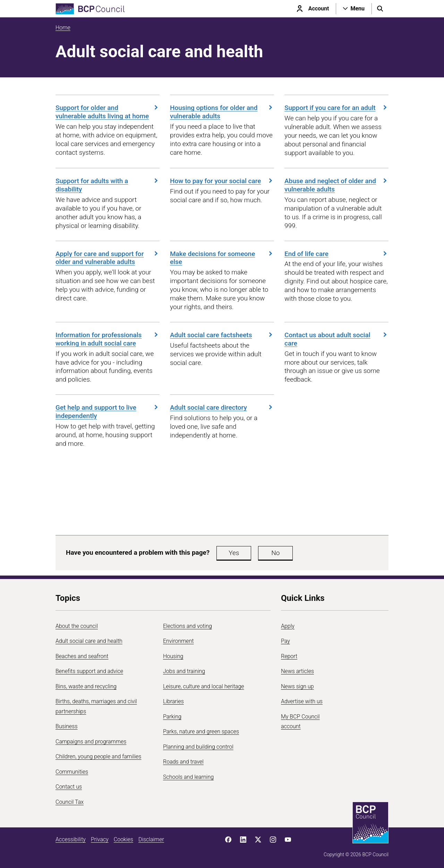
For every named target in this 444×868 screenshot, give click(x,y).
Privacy (100, 839)
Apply (288, 626)
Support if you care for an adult (336, 108)
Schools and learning (188, 777)
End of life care (336, 254)
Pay (285, 641)
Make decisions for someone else (222, 258)
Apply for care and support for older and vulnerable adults (108, 258)
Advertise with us (302, 701)
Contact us (69, 787)
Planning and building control (198, 747)
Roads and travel (183, 762)
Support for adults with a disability (108, 185)
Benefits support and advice (89, 671)
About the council (77, 626)
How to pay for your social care (222, 181)
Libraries (173, 701)
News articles (297, 671)
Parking (172, 717)
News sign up (297, 686)
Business (67, 726)
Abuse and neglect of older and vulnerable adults (336, 185)
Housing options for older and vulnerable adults (222, 112)
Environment (178, 641)
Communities (72, 772)
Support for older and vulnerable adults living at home (108, 112)
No (275, 553)
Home (63, 28)
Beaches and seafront (82, 656)
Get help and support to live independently (108, 412)
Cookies (123, 839)
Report (289, 656)
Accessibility (71, 839)
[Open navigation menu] (354, 9)
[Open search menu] (380, 9)
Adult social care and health (89, 641)
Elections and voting (187, 626)
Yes (234, 553)
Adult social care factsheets (222, 335)
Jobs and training (184, 671)
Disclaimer (151, 839)
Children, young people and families (98, 756)
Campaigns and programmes (91, 742)
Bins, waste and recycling (86, 686)
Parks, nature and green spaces (201, 731)
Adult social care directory (222, 407)
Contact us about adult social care (336, 339)
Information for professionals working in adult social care (108, 339)
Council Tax (70, 802)
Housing (173, 656)
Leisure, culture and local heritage (204, 686)
